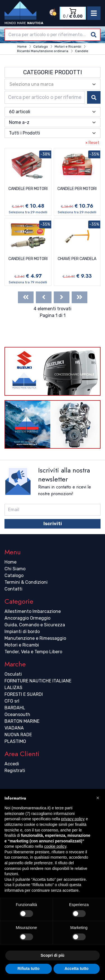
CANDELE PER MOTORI (28, 189)
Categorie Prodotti (53, 72)
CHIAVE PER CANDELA (77, 259)
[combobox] (53, 35)
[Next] (62, 297)
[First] (26, 297)
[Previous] (44, 297)
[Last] (80, 297)
